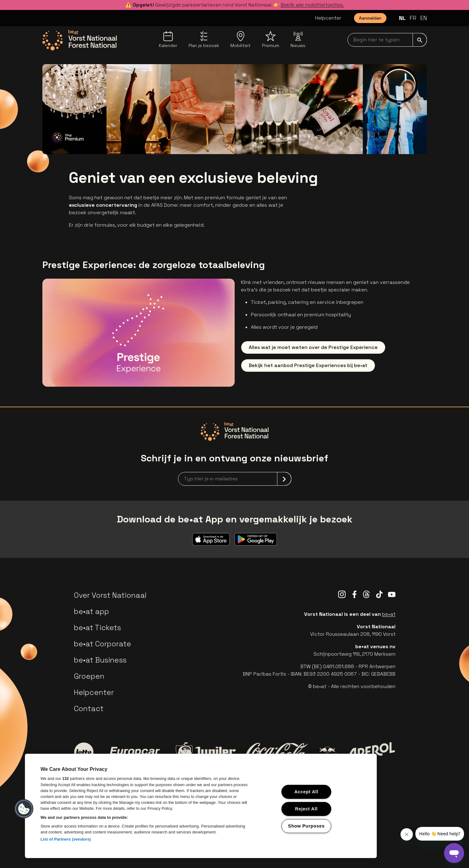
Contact (89, 708)
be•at (389, 614)
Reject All (306, 809)
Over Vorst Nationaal (110, 595)
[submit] (420, 40)
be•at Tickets (97, 627)
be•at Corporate (103, 644)
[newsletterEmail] (235, 479)
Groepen (89, 676)
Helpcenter (328, 18)
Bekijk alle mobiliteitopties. (312, 5)
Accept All (306, 792)
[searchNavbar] (387, 40)
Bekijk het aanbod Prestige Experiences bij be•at (308, 365)
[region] (201, 806)
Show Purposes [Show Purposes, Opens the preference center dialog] (306, 826)
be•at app (91, 611)
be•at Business (100, 660)
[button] (24, 809)
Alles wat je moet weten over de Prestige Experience (313, 347)
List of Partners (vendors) (66, 839)
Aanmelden (370, 18)
